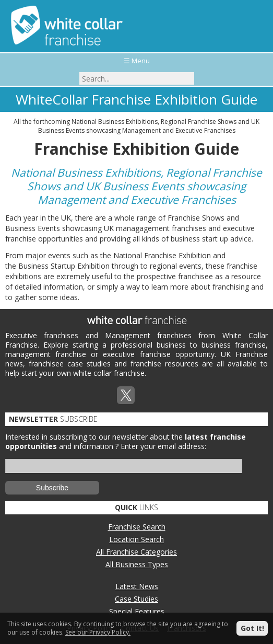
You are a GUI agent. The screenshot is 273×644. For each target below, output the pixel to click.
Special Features (137, 611)
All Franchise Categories (136, 552)
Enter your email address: (163, 446)
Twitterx (126, 395)
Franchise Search (137, 527)
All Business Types (137, 564)
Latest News (137, 586)
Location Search (136, 539)
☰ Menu (137, 61)
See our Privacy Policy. (98, 632)
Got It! (252, 628)
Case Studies (136, 599)
